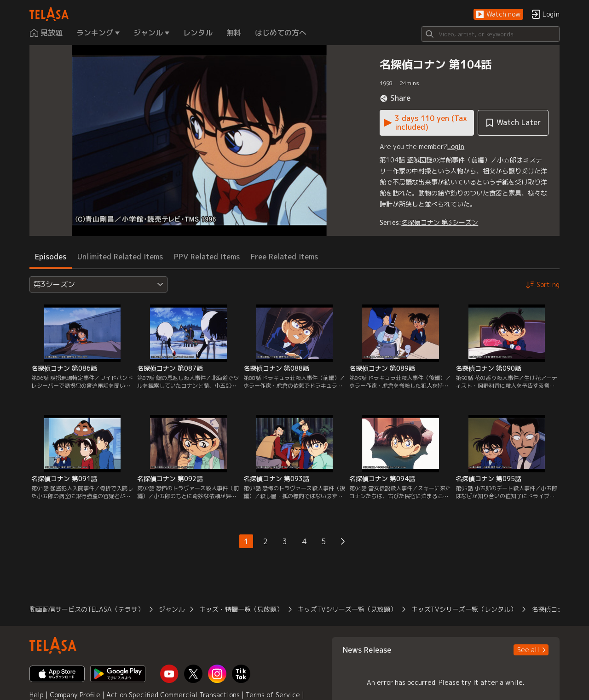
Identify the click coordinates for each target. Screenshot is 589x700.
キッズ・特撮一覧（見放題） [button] (241, 609)
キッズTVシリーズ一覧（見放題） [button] (347, 609)
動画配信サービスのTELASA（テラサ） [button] (87, 609)
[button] (498, 14)
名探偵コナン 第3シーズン (440, 222)
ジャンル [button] (172, 609)
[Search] (491, 34)
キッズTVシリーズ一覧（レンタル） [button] (464, 609)
